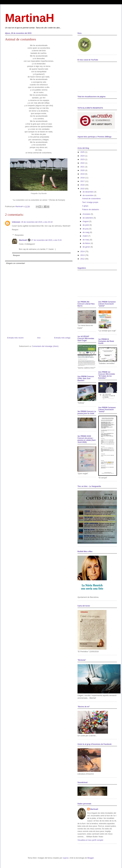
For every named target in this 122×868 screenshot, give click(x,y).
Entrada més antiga (62, 338)
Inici (39, 338)
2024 (83, 156)
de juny (86, 229)
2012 (83, 259)
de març (86, 240)
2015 (83, 189)
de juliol (86, 225)
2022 (83, 163)
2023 (83, 159)
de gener (87, 247)
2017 (83, 181)
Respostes (19, 235)
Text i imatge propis (90, 202)
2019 (83, 174)
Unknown (16, 222)
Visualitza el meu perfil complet (90, 840)
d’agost (86, 221)
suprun (66, 858)
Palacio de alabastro (91, 209)
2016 (83, 185)
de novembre (88, 195)
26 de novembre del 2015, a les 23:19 (37, 222)
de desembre (88, 192)
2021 (83, 167)
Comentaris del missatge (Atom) (45, 346)
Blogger (91, 858)
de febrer (87, 243)
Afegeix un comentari (16, 263)
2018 (83, 178)
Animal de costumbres (91, 199)
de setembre (88, 218)
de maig (86, 232)
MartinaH (30, 18)
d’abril (85, 236)
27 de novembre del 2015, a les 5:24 (46, 240)
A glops (85, 206)
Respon (15, 230)
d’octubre (87, 214)
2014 (83, 251)
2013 (83, 255)
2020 (83, 170)
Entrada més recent (15, 338)
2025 (83, 152)
